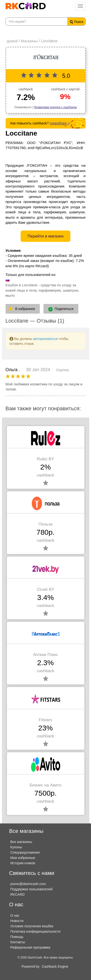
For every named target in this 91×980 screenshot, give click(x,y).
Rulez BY (45, 459)
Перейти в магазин (45, 236)
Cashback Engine (55, 966)
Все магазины (21, 842)
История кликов (23, 863)
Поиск (77, 22)
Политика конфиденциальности (36, 931)
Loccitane (21, 133)
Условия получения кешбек (32, 926)
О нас (15, 915)
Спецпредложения (25, 852)
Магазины (29, 41)
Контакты (18, 942)
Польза (45, 524)
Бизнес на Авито (45, 785)
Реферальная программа (30, 947)
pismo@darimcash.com (28, 884)
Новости (17, 921)
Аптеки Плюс (45, 655)
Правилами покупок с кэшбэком (55, 107)
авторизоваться (46, 339)
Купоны (16, 847)
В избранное (25, 309)
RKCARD (18, 894)
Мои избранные (23, 858)
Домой (12, 41)
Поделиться (61, 309)
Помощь (17, 937)
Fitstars (46, 720)
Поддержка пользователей (32, 889)
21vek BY (45, 589)
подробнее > (60, 123)
